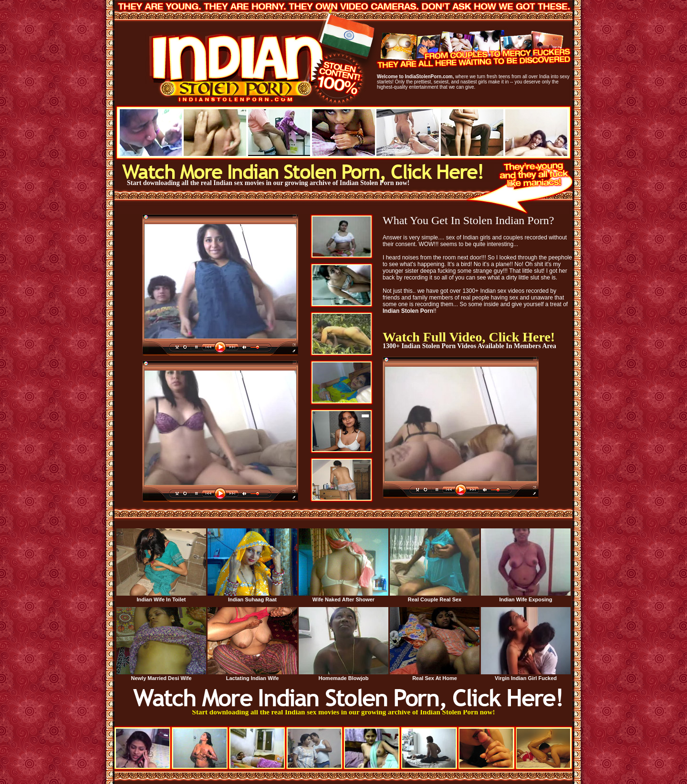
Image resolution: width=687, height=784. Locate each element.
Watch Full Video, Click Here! (469, 337)
